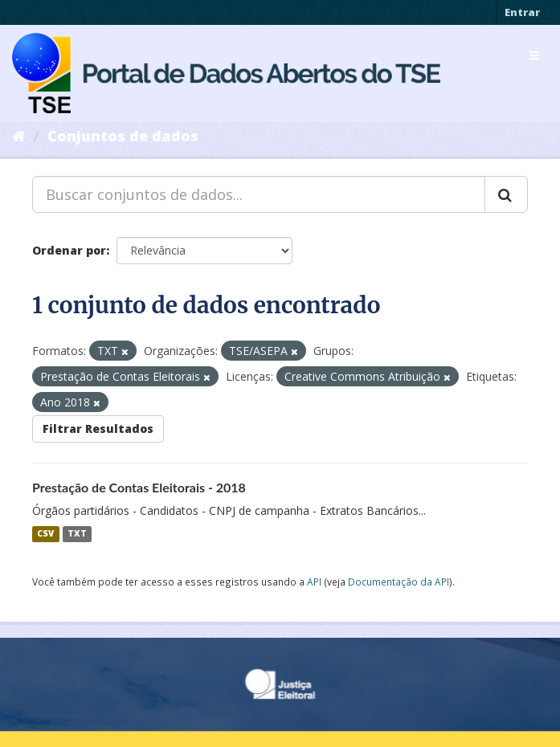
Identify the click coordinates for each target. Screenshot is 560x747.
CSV (45, 534)
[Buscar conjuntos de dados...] (259, 194)
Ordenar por (69, 250)
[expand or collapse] (534, 55)
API (314, 582)
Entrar (522, 12)
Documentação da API (399, 582)
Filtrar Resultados (98, 429)
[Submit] (506, 194)
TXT (77, 534)
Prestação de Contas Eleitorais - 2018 (139, 487)
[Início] (19, 136)
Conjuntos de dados (123, 136)
